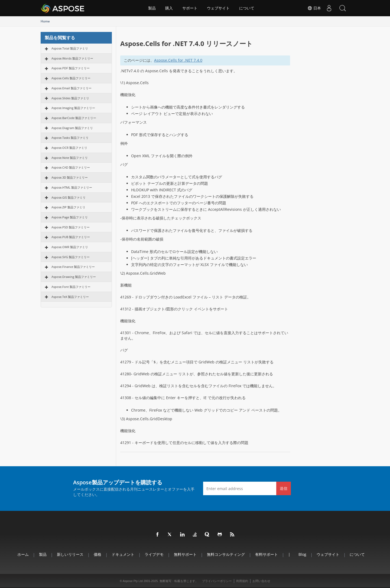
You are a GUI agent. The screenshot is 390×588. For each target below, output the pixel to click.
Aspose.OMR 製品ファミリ (70, 247)
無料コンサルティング (226, 554)
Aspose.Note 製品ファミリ (70, 158)
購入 (169, 8)
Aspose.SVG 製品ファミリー (71, 257)
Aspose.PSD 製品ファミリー (71, 227)
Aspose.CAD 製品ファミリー (71, 167)
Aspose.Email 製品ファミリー (71, 88)
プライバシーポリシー (217, 581)
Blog (302, 554)
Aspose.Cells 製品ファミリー (71, 78)
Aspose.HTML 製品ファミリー (72, 187)
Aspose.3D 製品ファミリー (70, 177)
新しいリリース (70, 554)
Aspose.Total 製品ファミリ (70, 48)
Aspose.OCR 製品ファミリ (69, 148)
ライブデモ (154, 554)
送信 (284, 488)
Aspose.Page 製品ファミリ (70, 217)
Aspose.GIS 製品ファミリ (69, 197)
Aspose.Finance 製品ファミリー (73, 267)
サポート (190, 8)
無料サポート (185, 554)
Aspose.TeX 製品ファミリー (70, 297)
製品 (152, 8)
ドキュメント (123, 554)
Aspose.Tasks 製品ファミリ (70, 138)
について (247, 8)
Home (45, 21)
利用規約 (242, 581)
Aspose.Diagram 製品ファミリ (72, 128)
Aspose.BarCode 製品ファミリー (74, 118)
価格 (97, 554)
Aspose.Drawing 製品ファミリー (74, 277)
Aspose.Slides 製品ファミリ (70, 98)
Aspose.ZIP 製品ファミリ (68, 207)
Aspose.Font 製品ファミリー (71, 287)
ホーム (23, 554)
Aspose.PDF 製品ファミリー (71, 68)
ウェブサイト (218, 8)
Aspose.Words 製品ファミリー (72, 58)
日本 (314, 8)
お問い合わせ (261, 581)
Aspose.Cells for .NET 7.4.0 (178, 60)
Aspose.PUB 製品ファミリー (71, 237)
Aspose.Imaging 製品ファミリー (73, 108)
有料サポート (266, 554)
